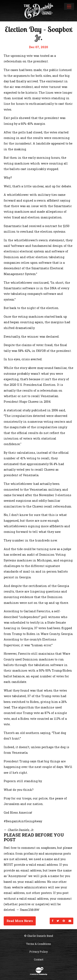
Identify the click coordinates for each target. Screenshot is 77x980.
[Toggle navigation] (69, 6)
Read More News (20, 921)
